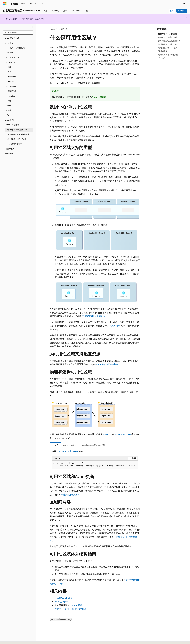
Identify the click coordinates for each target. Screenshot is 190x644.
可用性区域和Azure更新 (168, 48)
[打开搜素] (184, 4)
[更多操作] (138, 29)
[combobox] (18, 33)
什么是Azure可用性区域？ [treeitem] (18, 130)
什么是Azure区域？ (64, 598)
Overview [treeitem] (9, 43)
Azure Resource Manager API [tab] (93, 445)
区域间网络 (163, 51)
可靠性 (62, 29)
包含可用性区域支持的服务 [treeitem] (18, 134)
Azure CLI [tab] (55, 445)
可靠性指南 (115, 326)
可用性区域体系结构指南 (168, 55)
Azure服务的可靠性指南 (107, 364)
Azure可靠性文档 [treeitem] (12, 38)
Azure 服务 (77, 605)
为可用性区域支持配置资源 (169, 41)
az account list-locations (68, 451)
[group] (95, 465)
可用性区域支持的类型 (167, 37)
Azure (52, 29)
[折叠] (32, 27)
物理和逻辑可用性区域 (167, 44)
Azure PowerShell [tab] (70, 445)
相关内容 (162, 58)
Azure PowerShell (123, 434)
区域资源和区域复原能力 (93, 316)
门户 (172, 11)
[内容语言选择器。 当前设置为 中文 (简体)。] (10, 640)
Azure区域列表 (99, 97)
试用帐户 (182, 11)
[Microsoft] (5, 4)
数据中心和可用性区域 (167, 34)
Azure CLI (107, 434)
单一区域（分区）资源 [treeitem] (17, 139)
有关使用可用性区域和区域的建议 (70, 609)
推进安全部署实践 (69, 494)
